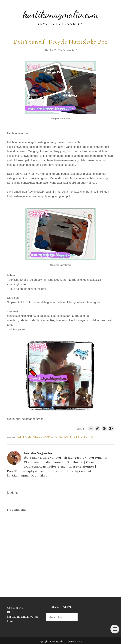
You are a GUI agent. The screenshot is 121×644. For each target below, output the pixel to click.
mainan (47, 437)
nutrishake (61, 437)
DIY (29, 437)
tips (91, 437)
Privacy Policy (76, 641)
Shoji (74, 437)
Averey (22, 437)
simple (83, 437)
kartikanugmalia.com (61, 14)
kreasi (37, 437)
